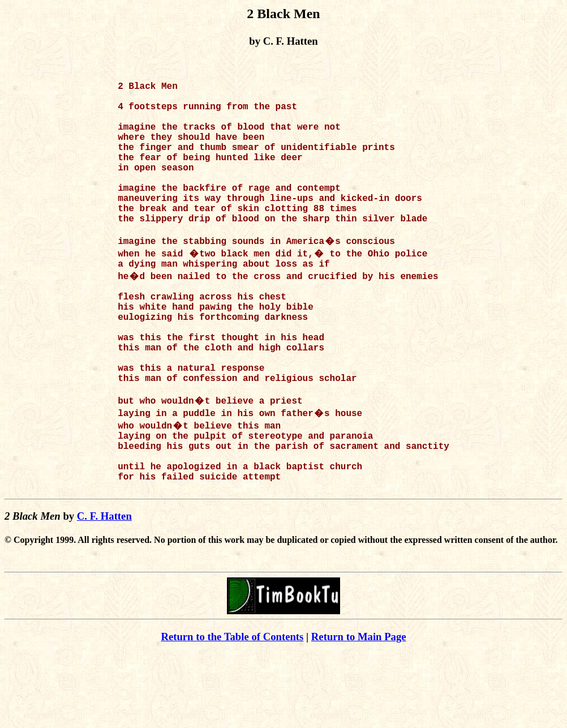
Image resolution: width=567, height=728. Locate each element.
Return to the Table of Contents (232, 711)
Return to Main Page (359, 711)
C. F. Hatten (104, 591)
